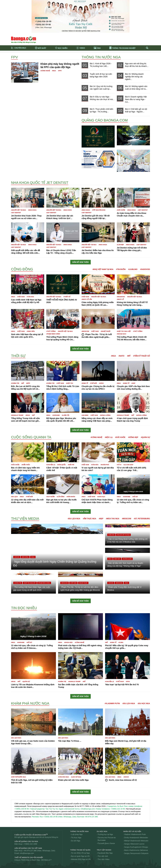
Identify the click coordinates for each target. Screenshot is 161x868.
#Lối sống (61, 497)
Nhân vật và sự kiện (132, 831)
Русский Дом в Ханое (106, 843)
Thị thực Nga (76, 838)
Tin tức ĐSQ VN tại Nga (80, 853)
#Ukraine (56, 415)
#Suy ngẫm (50, 497)
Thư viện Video (104, 859)
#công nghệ (80, 642)
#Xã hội (17, 557)
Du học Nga (102, 831)
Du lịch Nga (76, 841)
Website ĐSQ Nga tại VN (81, 859)
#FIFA (128, 681)
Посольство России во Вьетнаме (107, 839)
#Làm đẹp (120, 245)
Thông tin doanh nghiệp (122, 48)
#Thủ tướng (51, 331)
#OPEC (101, 383)
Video (81, 48)
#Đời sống (25, 557)
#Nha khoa (32, 210)
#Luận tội (66, 415)
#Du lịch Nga (74, 519)
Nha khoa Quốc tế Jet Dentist (40, 183)
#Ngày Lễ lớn (87, 299)
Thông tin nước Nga (101, 57)
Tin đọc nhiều (24, 608)
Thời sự (18, 356)
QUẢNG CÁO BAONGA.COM (105, 120)
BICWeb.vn (46, 860)
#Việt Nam (21, 297)
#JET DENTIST (16, 213)
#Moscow (85, 331)
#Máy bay (117, 559)
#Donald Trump (17, 415)
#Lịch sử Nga (76, 777)
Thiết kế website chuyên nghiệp (29, 857)
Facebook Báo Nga (105, 853)
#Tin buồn (121, 269)
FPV (14, 57)
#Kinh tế (85, 383)
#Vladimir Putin (112, 703)
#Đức (28, 383)
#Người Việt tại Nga (19, 210)
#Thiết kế (67, 297)
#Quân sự (145, 437)
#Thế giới (93, 383)
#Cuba (121, 642)
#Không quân (127, 559)
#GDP (133, 383)
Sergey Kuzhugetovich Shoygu (136, 847)
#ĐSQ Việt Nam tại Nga (103, 269)
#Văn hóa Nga (63, 777)
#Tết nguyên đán (99, 210)
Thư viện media (25, 519)
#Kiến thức (26, 465)
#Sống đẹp (133, 437)
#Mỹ (129, 356)
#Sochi (126, 777)
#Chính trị (15, 383)
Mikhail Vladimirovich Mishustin (136, 841)
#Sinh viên (31, 331)
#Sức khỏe (121, 210)
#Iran (28, 415)
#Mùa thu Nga (113, 519)
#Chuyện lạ (51, 465)
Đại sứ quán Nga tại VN (80, 856)
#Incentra (121, 297)
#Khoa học (68, 642)
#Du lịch (14, 497)
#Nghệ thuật (106, 331)
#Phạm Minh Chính (53, 334)
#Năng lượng (105, 415)
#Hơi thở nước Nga (18, 777)
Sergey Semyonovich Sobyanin (136, 853)
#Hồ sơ (135, 497)
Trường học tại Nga (105, 834)
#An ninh (85, 415)
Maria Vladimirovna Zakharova (136, 850)
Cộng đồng (22, 269)
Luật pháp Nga (77, 834)
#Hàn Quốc (61, 465)
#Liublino (133, 269)
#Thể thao (120, 681)
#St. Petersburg (142, 519)
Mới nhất (41, 48)
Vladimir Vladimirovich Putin (135, 834)
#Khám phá (105, 465)
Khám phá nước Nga (30, 703)
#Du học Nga (144, 703)
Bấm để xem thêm (81, 262)
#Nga (54, 71)
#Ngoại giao (121, 334)
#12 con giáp (128, 465)
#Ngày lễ (120, 299)
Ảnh (97, 48)
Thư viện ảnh (103, 856)
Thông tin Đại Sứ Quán (80, 850)
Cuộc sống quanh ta (31, 437)
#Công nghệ (45, 71)
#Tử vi (119, 465)
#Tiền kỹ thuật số (142, 356)
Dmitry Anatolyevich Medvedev (136, 838)
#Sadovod (145, 269)
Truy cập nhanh (104, 850)
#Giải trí (71, 465)
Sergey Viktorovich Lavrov (134, 844)
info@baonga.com (27, 853)
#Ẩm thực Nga (90, 519)
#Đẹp (101, 519)
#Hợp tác (70, 383)
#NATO (121, 356)
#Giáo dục (101, 497)
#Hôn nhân (71, 497)
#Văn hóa (30, 297)
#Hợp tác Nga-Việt (124, 331)
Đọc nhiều (61, 48)
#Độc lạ (109, 437)
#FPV (60, 71)
